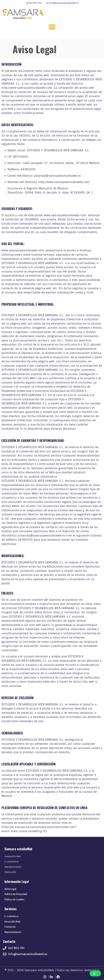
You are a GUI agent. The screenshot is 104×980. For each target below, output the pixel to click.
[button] (52, 27)
